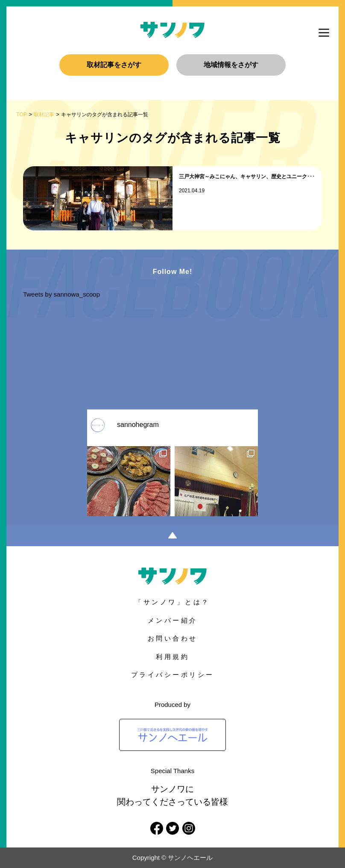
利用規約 (172, 657)
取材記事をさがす (114, 65)
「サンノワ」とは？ (172, 602)
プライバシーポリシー (173, 675)
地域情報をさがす (231, 65)
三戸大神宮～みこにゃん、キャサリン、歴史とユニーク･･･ (247, 177)
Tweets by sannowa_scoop (61, 294)
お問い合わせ (173, 638)
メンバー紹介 (173, 620)
